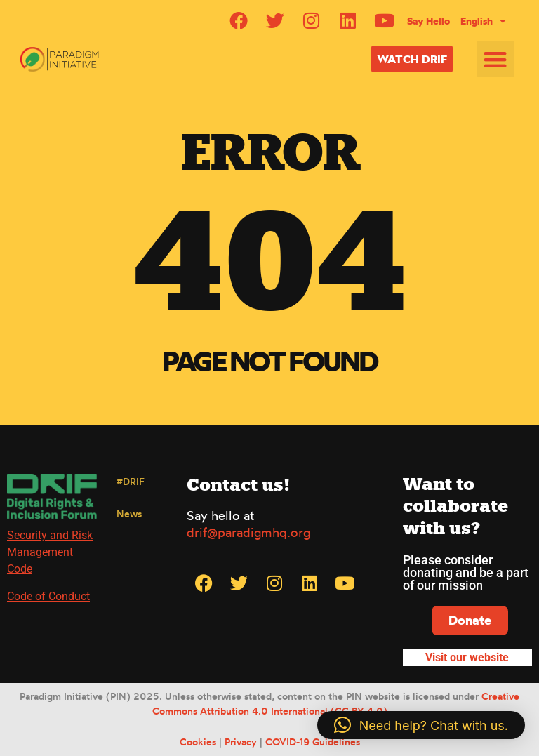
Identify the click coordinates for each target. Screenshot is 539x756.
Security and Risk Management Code (50, 552)
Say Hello (428, 21)
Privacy (241, 742)
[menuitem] (483, 21)
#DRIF (131, 481)
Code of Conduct (48, 596)
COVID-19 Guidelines (313, 742)
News (129, 513)
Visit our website (467, 657)
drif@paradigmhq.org (248, 532)
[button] (495, 59)
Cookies (198, 742)
